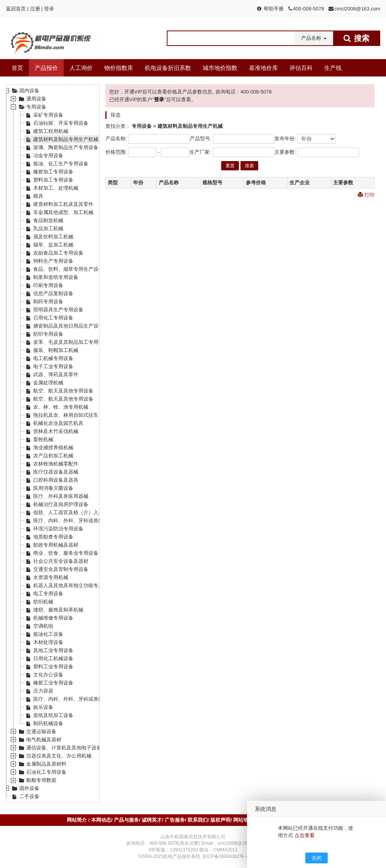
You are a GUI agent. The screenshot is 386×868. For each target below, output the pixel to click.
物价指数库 (119, 68)
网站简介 (78, 820)
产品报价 (46, 68)
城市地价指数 (220, 68)
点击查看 (305, 835)
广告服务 (175, 820)
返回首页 (16, 9)
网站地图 (243, 820)
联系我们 (198, 820)
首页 (17, 68)
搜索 (249, 166)
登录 (49, 9)
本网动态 (101, 820)
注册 (35, 9)
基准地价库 (263, 68)
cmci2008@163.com (357, 9)
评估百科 (301, 68)
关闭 (317, 858)
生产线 (333, 68)
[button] (314, 38)
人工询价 (81, 68)
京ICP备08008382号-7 (225, 856)
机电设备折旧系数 (168, 68)
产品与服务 (126, 820)
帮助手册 (274, 9)
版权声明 (220, 820)
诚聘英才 (152, 820)
